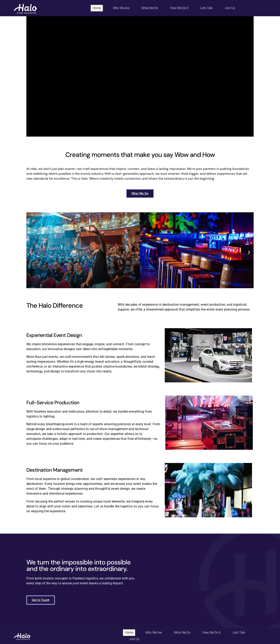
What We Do (150, 8)
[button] (31, 252)
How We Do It (179, 8)
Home (97, 8)
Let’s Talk (206, 8)
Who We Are (121, 8)
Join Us (230, 8)
